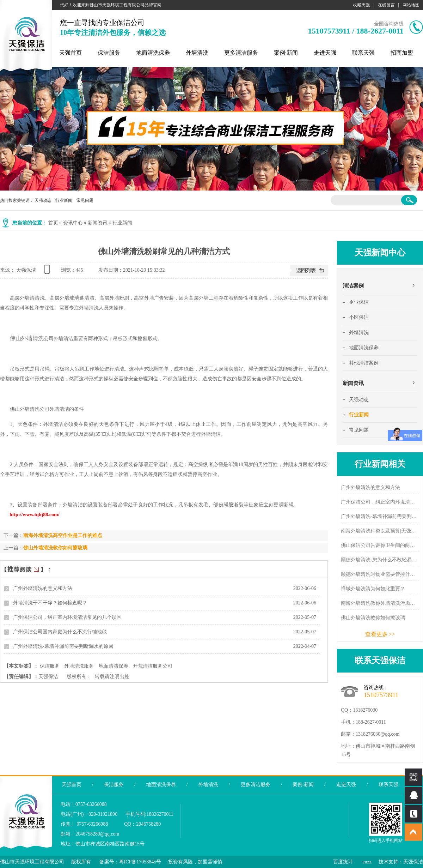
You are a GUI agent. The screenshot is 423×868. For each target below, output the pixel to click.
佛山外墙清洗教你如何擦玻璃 (55, 548)
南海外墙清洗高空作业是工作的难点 (63, 535)
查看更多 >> (380, 634)
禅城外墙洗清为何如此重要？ (373, 589)
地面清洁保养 (114, 666)
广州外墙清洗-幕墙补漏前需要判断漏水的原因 (63, 646)
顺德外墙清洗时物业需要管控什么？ (380, 574)
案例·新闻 (286, 53)
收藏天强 (361, 5)
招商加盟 (402, 53)
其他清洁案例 (364, 363)
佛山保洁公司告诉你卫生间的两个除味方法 (380, 545)
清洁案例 (353, 286)
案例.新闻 (303, 785)
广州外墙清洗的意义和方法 (43, 588)
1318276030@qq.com (378, 734)
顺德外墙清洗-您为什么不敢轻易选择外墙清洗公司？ (380, 560)
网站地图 (411, 5)
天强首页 (70, 53)
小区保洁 (359, 317)
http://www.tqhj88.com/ (35, 515)
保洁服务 (109, 53)
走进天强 (325, 53)
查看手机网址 (48, 272)
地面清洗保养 (153, 53)
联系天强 (363, 53)
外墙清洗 (197, 53)
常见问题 (85, 200)
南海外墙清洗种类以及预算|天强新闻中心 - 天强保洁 (380, 531)
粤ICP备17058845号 (140, 862)
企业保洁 (359, 302)
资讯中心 (73, 223)
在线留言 (386, 5)
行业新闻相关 (380, 464)
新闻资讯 (98, 223)
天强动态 (43, 200)
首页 (53, 223)
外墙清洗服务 (79, 666)
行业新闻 (64, 200)
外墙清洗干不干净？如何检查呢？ (50, 603)
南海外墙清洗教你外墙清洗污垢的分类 (380, 603)
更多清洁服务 (241, 53)
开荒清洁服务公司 (153, 666)
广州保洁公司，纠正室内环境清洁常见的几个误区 (67, 617)
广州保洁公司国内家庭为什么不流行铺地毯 (60, 632)
